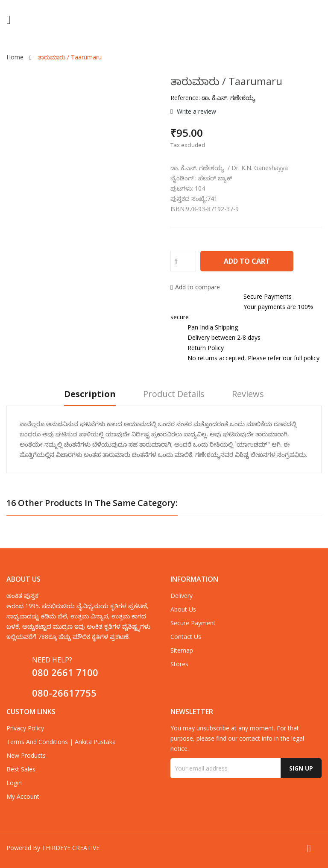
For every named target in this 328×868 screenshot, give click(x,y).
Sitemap (182, 650)
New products (26, 755)
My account (23, 796)
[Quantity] (183, 261)
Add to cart (247, 261)
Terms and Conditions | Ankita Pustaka (61, 742)
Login (14, 783)
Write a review (196, 111)
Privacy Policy (25, 728)
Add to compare (195, 287)
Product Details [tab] (174, 394)
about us (183, 609)
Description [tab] (90, 394)
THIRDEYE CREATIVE (71, 848)
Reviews (248, 394)
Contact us (186, 637)
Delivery (182, 596)
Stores (179, 664)
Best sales (21, 769)
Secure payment (193, 623)
